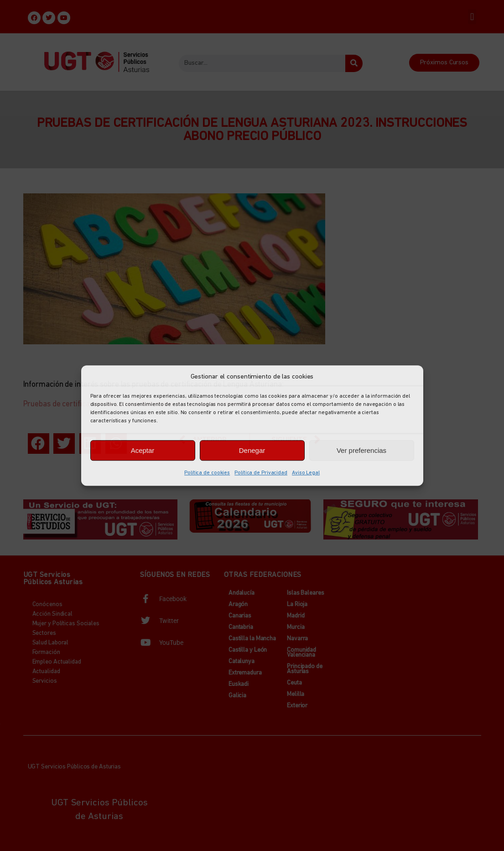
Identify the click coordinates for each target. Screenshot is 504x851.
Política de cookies (207, 473)
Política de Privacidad (261, 473)
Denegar (252, 450)
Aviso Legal (306, 473)
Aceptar (143, 450)
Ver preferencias (361, 450)
